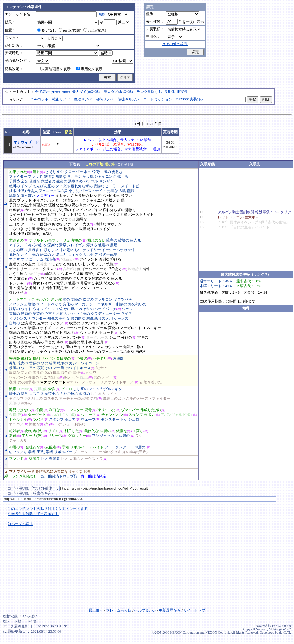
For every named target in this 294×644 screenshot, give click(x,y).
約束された (18, 172)
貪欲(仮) (69, 269)
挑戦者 (54, 378)
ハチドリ (100, 359)
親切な (14, 373)
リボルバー (79, 447)
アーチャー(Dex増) (74, 399)
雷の (33, 368)
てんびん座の (44, 186)
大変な (138, 431)
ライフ (126, 314)
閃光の (109, 283)
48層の (14, 447)
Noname (261, 629)
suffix (66, 92)
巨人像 (135, 240)
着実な (90, 274)
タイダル (63, 186)
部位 (68, 132)
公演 (24, 323)
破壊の (124, 240)
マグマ (14, 259)
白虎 (41, 219)
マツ (24, 259)
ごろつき (16, 229)
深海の (84, 394)
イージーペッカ (114, 250)
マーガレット (85, 304)
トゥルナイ (18, 420)
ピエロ (67, 389)
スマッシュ (18, 304)
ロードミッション (158, 99)
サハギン (48, 359)
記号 (88, 410)
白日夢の (64, 359)
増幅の (33, 304)
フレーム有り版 (119, 610)
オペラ (107, 378)
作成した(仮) (151, 410)
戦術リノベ (61, 99)
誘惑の (38, 314)
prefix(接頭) (70, 31)
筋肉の (26, 314)
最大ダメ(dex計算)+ (119, 92)
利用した (72, 431)
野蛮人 (32, 191)
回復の (26, 342)
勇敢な (117, 172)
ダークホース (97, 338)
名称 (26, 132)
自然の (14, 323)
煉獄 (52, 389)
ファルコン (103, 299)
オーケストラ (92, 459)
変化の (68, 304)
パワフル (91, 181)
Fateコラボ (40, 99)
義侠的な (92, 431)
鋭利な (26, 359)
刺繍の (122, 304)
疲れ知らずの (82, 186)
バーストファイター (154, 399)
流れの (69, 333)
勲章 (13, 389)
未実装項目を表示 (54, 69)
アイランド (18, 245)
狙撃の (14, 309)
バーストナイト (93, 191)
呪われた (72, 378)
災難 (13, 436)
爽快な (80, 424)
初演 (99, 283)
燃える (123, 177)
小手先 (74, 191)
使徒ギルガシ (129, 99)
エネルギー (106, 304)
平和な (65, 319)
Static (84, 378)
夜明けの (45, 368)
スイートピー (132, 186)
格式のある (37, 245)
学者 (66, 447)
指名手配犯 (108, 255)
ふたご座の (69, 394)
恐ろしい (74, 250)
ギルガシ (43, 299)
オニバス (16, 424)
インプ (26, 186)
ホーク (80, 200)
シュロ (134, 420)
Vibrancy (67, 259)
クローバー (74, 172)
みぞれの (86, 309)
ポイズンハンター (47, 200)
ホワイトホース (78, 368)
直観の (76, 240)
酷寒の (46, 255)
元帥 (33, 288)
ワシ (95, 436)
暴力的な (78, 319)
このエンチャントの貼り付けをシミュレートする (48, 509)
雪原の (35, 363)
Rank (57, 132)
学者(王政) (37, 452)
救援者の (48, 181)
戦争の (63, 363)
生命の (62, 181)
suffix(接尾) (95, 31)
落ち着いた (153, 382)
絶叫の (14, 186)
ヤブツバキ (123, 299)
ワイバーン (90, 363)
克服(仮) (41, 389)
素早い (65, 245)
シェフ (127, 309)
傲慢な (122, 431)
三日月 (14, 224)
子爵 (13, 181)
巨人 (45, 459)
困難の (46, 224)
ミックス (56, 323)
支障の (76, 299)
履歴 (101, 15)
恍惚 (110, 264)
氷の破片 (24, 205)
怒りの (100, 319)
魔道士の (52, 394)
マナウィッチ (47, 352)
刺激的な (34, 234)
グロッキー (77, 436)
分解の (126, 338)
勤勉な (35, 424)
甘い (63, 250)
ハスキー (55, 229)
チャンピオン (112, 415)
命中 (132, 250)
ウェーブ (88, 415)
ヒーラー (113, 186)
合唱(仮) (16, 415)
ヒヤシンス (18, 319)
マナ (56, 368)
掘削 (36, 359)
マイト (94, 389)
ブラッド (35, 177)
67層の (105, 431)
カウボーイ (66, 274)
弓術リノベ (105, 99)
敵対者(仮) (34, 431)
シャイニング (105, 177)
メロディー (46, 196)
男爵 (94, 399)
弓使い (97, 172)
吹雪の (88, 299)
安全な (23, 181)
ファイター (18, 177)
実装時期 (170, 132)
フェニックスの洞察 (118, 352)
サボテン (74, 177)
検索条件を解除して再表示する (33, 514)
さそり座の (54, 172)
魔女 (36, 283)
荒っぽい (28, 196)
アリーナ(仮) (32, 436)
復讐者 (35, 459)
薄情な (49, 177)
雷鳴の (14, 314)
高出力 (149, 415)
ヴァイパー (130, 410)
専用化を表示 (89, 69)
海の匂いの (137, 304)
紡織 (90, 319)
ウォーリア (33, 338)
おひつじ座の (79, 314)
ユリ (64, 255)
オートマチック (22, 299)
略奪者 (14, 210)
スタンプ (136, 415)
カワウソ (41, 278)
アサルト (36, 240)
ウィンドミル (44, 309)
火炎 (86, 224)
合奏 (45, 210)
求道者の (16, 240)
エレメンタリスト (43, 269)
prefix (56, 92)
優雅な (35, 181)
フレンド (16, 459)
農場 (114, 245)
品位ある (115, 269)
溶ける (92, 245)
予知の (82, 359)
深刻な (53, 245)
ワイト (26, 309)
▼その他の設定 (175, 44)
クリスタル (82, 278)
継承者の (32, 382)
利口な (54, 410)
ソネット (66, 215)
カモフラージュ (57, 240)
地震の (103, 245)
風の (107, 172)
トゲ (124, 420)
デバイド (96, 447)
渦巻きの (75, 181)
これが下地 (125, 164)
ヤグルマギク (111, 389)
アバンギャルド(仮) (176, 415)
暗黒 (53, 363)
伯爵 (40, 410)
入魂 (122, 191)
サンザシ (106, 181)
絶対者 (14, 431)
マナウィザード (26, 142)
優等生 (42, 264)
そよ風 (88, 177)
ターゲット (37, 415)
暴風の (14, 368)
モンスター (75, 410)
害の (13, 288)
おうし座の (30, 255)
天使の (14, 403)
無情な (61, 177)
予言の (50, 314)
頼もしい (51, 250)
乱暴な (14, 196)
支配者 (51, 447)
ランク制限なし (149, 92)
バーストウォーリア (91, 382)
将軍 (60, 342)
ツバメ (38, 420)
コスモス (36, 394)
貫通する (35, 250)
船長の (75, 342)
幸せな (108, 205)
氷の (45, 363)
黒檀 (76, 373)
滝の (139, 347)
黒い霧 (56, 299)
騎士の (14, 394)
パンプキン (93, 210)
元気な (112, 191)
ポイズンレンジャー (56, 328)
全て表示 (42, 92)
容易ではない (20, 410)
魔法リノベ (83, 99)
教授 (83, 229)
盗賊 (130, 191)
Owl (72, 219)
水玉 (87, 172)
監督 (100, 274)
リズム (53, 431)
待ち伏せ (16, 293)
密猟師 (14, 359)
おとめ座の (18, 250)
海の (126, 452)
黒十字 (86, 342)
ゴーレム (36, 259)
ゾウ (64, 219)
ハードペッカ (51, 304)
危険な (14, 255)
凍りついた (107, 410)
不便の (62, 314)
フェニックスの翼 (53, 191)
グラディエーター (105, 314)
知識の (53, 319)
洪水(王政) (17, 191)
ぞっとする (57, 264)
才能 (55, 255)
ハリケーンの (117, 319)
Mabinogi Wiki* (280, 629)
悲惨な (99, 186)
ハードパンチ (105, 309)
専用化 (170, 92)
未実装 (182, 92)
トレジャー (18, 283)
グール (102, 328)
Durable (23, 389)
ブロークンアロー (119, 447)
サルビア (91, 255)
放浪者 (50, 259)
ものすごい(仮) (64, 415)
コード (108, 333)
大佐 (59, 309)
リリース (55, 436)
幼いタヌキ (18, 452)
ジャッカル (109, 436)
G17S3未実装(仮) (189, 99)
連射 (36, 172)
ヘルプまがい (145, 610)
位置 (46, 132)
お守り (53, 215)
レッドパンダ (101, 196)
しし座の (80, 389)
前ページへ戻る (20, 524)
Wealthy (34, 274)
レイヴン (78, 245)
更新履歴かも (170, 610)
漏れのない (96, 240)
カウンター (37, 319)
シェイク (75, 255)
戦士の (102, 368)
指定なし (47, 31)
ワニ (24, 368)
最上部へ (96, 610)
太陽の (75, 459)
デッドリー (92, 250)
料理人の (40, 205)
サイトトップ (194, 610)
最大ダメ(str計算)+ (87, 92)
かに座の (71, 309)
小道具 (98, 342)
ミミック (63, 196)
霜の (66, 299)
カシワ (74, 363)
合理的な (33, 447)
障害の (112, 240)
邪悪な (82, 219)
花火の (23, 363)
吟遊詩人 (135, 269)
